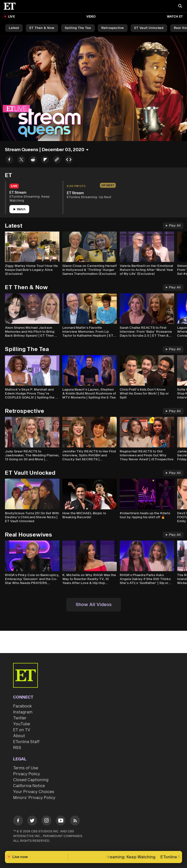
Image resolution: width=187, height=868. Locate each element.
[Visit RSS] (75, 821)
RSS (17, 748)
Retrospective (113, 28)
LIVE (12, 17)
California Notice (29, 786)
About (19, 736)
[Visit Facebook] (18, 821)
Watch (19, 209)
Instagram (23, 712)
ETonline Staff (26, 742)
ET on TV (22, 730)
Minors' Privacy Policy (34, 798)
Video (91, 17)
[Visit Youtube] (61, 821)
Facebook (23, 706)
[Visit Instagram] (47, 821)
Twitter (20, 718)
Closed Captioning (31, 780)
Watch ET (175, 17)
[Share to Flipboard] (45, 160)
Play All (173, 226)
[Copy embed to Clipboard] (69, 160)
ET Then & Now (42, 28)
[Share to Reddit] (33, 160)
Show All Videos (94, 605)
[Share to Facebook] (9, 160)
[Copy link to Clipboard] (57, 160)
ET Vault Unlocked (149, 28)
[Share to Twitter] (21, 160)
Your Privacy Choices (34, 792)
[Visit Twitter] (32, 821)
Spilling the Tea (78, 28)
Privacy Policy (27, 774)
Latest (14, 28)
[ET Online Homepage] (11, 6)
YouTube (22, 724)
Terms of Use (26, 768)
